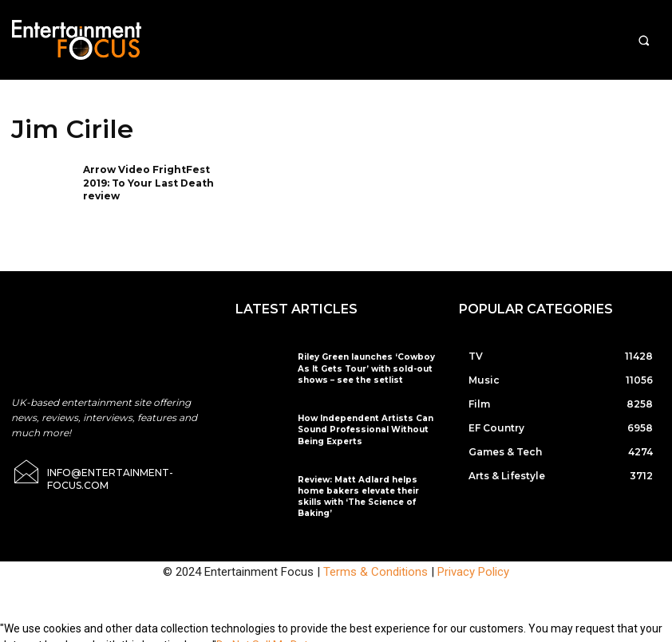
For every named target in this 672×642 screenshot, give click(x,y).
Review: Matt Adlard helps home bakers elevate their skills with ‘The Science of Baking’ (367, 491)
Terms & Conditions (376, 560)
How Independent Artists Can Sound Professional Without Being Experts (361, 429)
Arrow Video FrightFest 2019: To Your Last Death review (148, 183)
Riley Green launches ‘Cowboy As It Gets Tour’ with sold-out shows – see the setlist (363, 368)
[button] (644, 40)
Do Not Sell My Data (265, 633)
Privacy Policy (473, 560)
